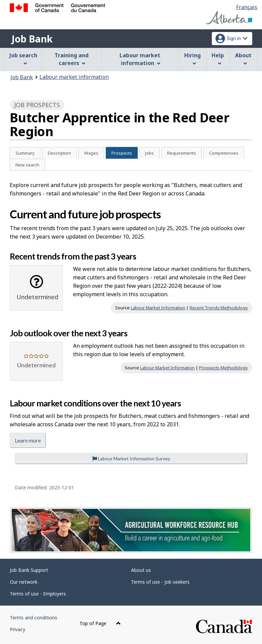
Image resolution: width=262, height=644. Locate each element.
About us (141, 570)
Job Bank (32, 39)
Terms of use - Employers (38, 594)
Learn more (28, 440)
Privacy (18, 629)
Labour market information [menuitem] (140, 59)
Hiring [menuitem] (192, 58)
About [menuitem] (243, 58)
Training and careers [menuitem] (72, 59)
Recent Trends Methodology (219, 308)
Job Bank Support (29, 570)
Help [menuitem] (218, 58)
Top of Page (100, 623)
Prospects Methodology (223, 368)
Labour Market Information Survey (131, 458)
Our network (24, 582)
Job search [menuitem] (23, 58)
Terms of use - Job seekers (160, 582)
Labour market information (74, 77)
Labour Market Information (158, 308)
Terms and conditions (34, 618)
